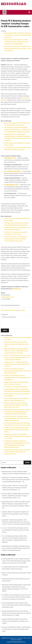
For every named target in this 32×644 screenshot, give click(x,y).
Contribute (19, 640)
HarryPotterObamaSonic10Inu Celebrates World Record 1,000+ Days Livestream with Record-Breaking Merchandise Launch (16, 605)
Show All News (5, 310)
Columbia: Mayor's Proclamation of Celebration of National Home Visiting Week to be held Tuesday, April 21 (15, 514)
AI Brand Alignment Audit (11, 185)
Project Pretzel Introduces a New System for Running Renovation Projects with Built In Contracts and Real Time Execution (16, 239)
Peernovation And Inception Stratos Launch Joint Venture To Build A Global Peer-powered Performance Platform (17, 452)
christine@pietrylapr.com (8, 297)
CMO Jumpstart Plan (10, 158)
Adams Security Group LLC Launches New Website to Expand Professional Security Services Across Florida (18, 436)
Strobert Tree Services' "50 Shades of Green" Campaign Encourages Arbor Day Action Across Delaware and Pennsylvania (17, 418)
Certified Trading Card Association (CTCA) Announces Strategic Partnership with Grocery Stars (17, 344)
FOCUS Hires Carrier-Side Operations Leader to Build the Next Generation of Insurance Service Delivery (17, 430)
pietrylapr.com (17, 289)
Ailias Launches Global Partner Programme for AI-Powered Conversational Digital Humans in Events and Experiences (18, 48)
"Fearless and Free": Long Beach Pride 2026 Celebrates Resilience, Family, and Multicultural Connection (17, 364)
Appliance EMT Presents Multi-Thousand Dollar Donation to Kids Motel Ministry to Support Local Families (15, 621)
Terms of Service (27, 638)
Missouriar (14, 4)
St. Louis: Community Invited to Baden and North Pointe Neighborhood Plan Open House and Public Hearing (16, 530)
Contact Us (14, 640)
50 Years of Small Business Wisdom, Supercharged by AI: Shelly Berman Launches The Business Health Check (17, 371)
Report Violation (21, 310)
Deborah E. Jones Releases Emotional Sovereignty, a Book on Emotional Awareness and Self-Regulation (17, 378)
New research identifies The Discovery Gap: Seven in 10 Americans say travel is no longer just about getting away (18, 35)
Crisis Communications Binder (13, 171)
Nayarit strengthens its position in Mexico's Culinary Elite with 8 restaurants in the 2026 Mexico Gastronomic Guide (16, 405)
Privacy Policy (20, 638)
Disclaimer (13, 310)
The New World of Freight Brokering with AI (16, 387)
